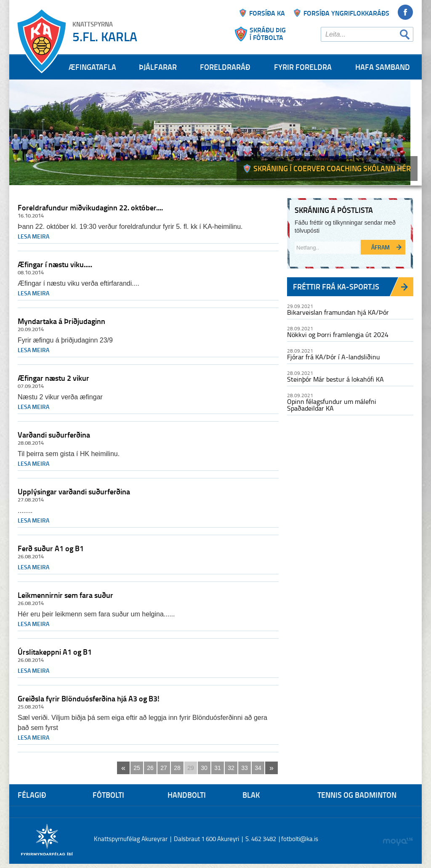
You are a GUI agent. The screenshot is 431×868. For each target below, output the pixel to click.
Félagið (32, 795)
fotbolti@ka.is (300, 839)
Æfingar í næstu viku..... (55, 264)
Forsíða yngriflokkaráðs (346, 13)
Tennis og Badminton (357, 795)
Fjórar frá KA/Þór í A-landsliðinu (334, 357)
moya (398, 842)
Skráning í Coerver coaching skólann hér (332, 168)
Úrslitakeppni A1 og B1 (55, 652)
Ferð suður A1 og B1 (51, 548)
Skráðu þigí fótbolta (268, 34)
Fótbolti (108, 795)
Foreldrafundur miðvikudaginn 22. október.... (90, 207)
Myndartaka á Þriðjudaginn (61, 321)
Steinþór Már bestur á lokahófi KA (335, 379)
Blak (251, 795)
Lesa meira (33, 236)
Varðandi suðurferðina (54, 435)
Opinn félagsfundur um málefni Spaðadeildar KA (332, 405)
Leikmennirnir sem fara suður (65, 595)
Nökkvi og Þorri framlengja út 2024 (338, 334)
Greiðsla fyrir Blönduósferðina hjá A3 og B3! (89, 698)
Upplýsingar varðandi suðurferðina (74, 491)
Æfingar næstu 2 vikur (53, 378)
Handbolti (187, 795)
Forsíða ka (267, 13)
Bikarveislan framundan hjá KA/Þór (338, 312)
